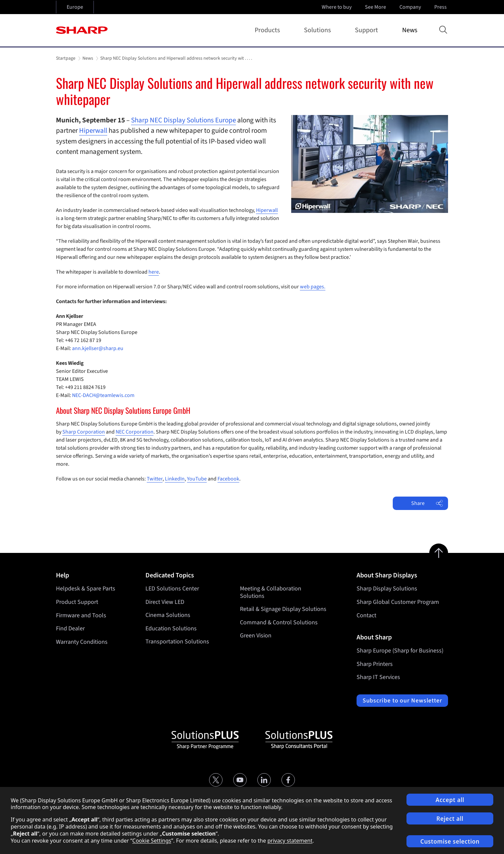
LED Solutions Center (172, 589)
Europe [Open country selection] (75, 7)
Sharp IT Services (378, 677)
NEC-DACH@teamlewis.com (103, 395)
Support (368, 30)
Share (427, 503)
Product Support (77, 602)
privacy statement (290, 841)
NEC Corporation (135, 432)
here (154, 272)
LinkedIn (175, 479)
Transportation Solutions (177, 642)
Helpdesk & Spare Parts (86, 589)
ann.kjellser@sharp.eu (98, 348)
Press (441, 7)
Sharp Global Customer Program (398, 602)
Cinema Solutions (168, 615)
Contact (366, 615)
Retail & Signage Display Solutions (283, 609)
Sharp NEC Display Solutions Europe (183, 120)
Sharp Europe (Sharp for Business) (400, 651)
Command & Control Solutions (279, 622)
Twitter (155, 479)
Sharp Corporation (84, 432)
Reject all (450, 819)
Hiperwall (93, 130)
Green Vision (256, 636)
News (410, 30)
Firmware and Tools (81, 615)
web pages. (313, 287)
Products (269, 30)
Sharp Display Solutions (387, 589)
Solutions (319, 30)
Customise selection (450, 841)
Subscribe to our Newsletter (402, 701)
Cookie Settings (152, 841)
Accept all (450, 800)
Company (411, 7)
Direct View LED (165, 602)
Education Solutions (171, 629)
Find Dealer (70, 629)
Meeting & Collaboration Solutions (271, 592)
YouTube (197, 479)
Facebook (228, 479)
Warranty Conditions (82, 642)
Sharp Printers (375, 664)
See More (376, 7)
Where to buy (337, 7)
